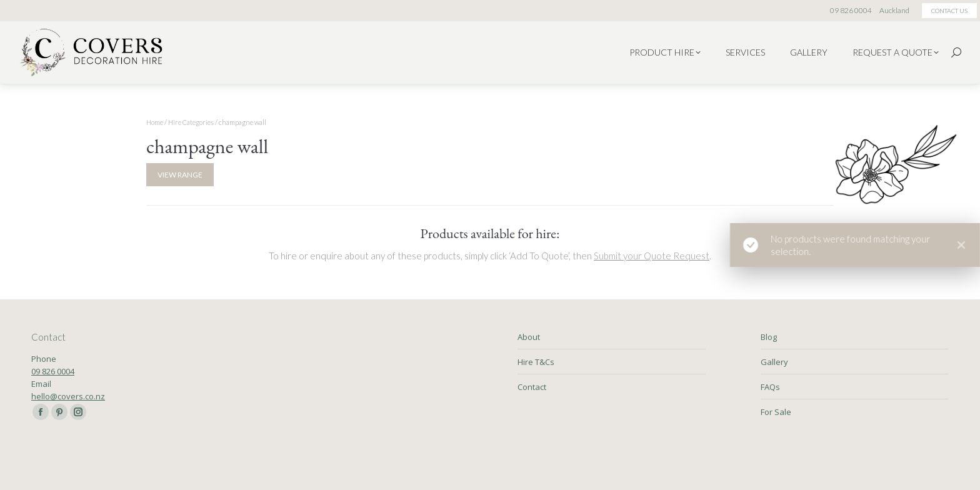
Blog (769, 337)
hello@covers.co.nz (68, 396)
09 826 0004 (53, 371)
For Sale (776, 412)
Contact (532, 387)
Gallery (774, 362)
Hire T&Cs (536, 362)
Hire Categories (191, 122)
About (529, 337)
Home (155, 122)
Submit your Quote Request (652, 256)
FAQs (770, 387)
